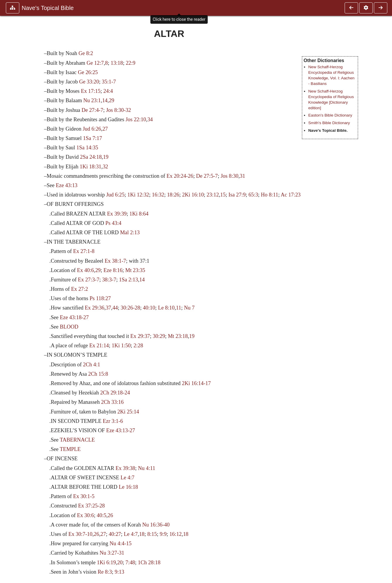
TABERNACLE (77, 440)
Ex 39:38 (125, 468)
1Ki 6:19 (106, 563)
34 (150, 119)
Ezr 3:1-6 (113, 421)
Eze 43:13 (67, 185)
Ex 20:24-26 (180, 176)
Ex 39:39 (117, 214)
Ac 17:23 (291, 195)
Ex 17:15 (91, 91)
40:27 (115, 534)
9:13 (120, 572)
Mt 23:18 (178, 336)
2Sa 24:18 (91, 157)
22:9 (131, 63)
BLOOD (69, 327)
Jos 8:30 (229, 176)
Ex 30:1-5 (84, 496)
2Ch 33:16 (112, 402)
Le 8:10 (166, 308)
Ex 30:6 (85, 515)
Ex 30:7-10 (80, 534)
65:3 (253, 195)
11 (179, 308)
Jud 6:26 (92, 129)
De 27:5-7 (207, 176)
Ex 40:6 (85, 270)
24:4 (108, 91)
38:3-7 (109, 280)
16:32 (158, 195)
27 (105, 129)
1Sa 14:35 (87, 148)
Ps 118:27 (100, 298)
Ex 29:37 (140, 336)
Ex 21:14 (99, 346)
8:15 (152, 534)
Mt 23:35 (135, 270)
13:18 (117, 63)
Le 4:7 (128, 478)
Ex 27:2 (80, 289)
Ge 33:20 (89, 82)
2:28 (138, 346)
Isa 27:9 (237, 195)
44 (115, 308)
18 (142, 534)
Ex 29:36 (95, 308)
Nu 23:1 (92, 100)
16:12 (176, 534)
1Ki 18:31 (90, 167)
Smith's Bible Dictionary (329, 123)
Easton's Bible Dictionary (330, 115)
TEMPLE (70, 449)
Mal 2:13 (130, 232)
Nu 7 (189, 308)
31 (243, 176)
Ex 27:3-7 (88, 280)
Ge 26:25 (88, 72)
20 (120, 563)
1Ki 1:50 (121, 346)
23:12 (213, 195)
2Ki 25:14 (128, 412)
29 (111, 100)
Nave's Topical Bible (48, 8)
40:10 (149, 308)
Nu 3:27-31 (112, 553)
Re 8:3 (105, 572)
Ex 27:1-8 (84, 251)
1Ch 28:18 (149, 563)
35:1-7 (109, 82)
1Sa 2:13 (129, 280)
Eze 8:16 (113, 270)
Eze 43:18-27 (74, 317)
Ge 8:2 (86, 53)
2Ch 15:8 (98, 374)
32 (105, 167)
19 (106, 157)
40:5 (102, 515)
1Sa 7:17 (93, 138)
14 (105, 100)
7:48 (130, 563)
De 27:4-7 (92, 110)
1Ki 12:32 (138, 195)
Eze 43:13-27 (121, 430)
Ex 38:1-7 (115, 261)
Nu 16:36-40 (156, 525)
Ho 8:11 (270, 195)
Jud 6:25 (115, 195)
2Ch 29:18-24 (115, 393)
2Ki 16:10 (193, 195)
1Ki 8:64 (139, 214)
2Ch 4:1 (92, 365)
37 (108, 308)
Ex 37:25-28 (91, 506)
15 (223, 195)
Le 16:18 (128, 487)
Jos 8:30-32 (118, 110)
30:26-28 (130, 308)
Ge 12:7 (95, 63)
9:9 (163, 534)
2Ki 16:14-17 (196, 383)
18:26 (173, 195)
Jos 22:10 (136, 119)
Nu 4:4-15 (121, 543)
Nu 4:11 (147, 468)
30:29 (159, 336)
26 (110, 515)
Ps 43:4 (113, 223)
